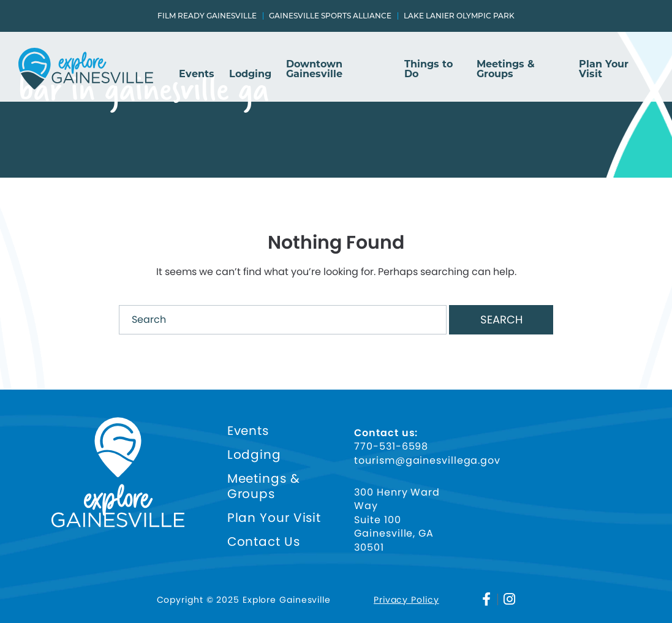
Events (197, 74)
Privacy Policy (406, 600)
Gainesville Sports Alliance (330, 16)
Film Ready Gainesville (207, 16)
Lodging (250, 74)
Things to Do (428, 70)
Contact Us (264, 542)
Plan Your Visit (604, 70)
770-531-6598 (391, 447)
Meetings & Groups (506, 70)
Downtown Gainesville (314, 70)
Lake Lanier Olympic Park (459, 16)
